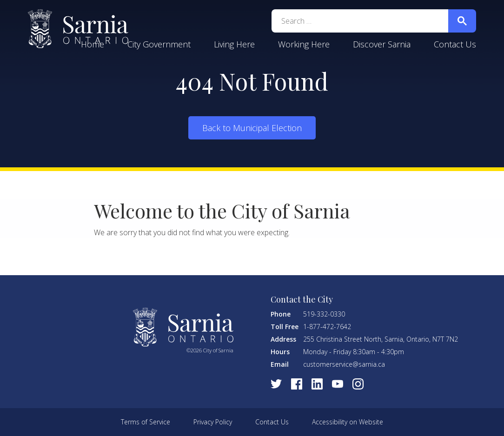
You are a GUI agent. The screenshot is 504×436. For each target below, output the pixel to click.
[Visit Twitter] (276, 384)
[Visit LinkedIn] (317, 384)
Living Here (234, 44)
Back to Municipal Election (252, 128)
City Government (159, 44)
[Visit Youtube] (338, 384)
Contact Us (455, 44)
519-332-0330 (324, 314)
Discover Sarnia (382, 44)
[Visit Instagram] (358, 384)
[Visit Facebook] (297, 384)
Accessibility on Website (348, 422)
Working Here (304, 44)
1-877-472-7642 (327, 327)
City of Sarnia (78, 29)
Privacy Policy (213, 422)
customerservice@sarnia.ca (344, 364)
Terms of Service (146, 422)
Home (93, 44)
